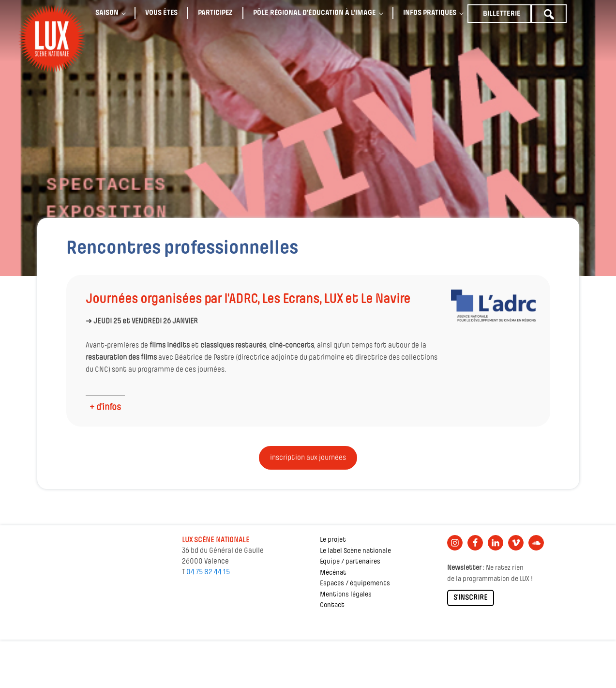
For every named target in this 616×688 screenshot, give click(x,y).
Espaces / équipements (355, 584)
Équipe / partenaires (350, 562)
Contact (332, 605)
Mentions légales (346, 595)
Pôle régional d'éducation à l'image (315, 13)
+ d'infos (105, 408)
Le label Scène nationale (355, 551)
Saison (107, 13)
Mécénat (333, 573)
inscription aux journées (308, 458)
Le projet (333, 540)
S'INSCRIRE (471, 598)
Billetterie (502, 14)
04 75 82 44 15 (208, 572)
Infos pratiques (430, 13)
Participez (215, 13)
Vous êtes (161, 13)
